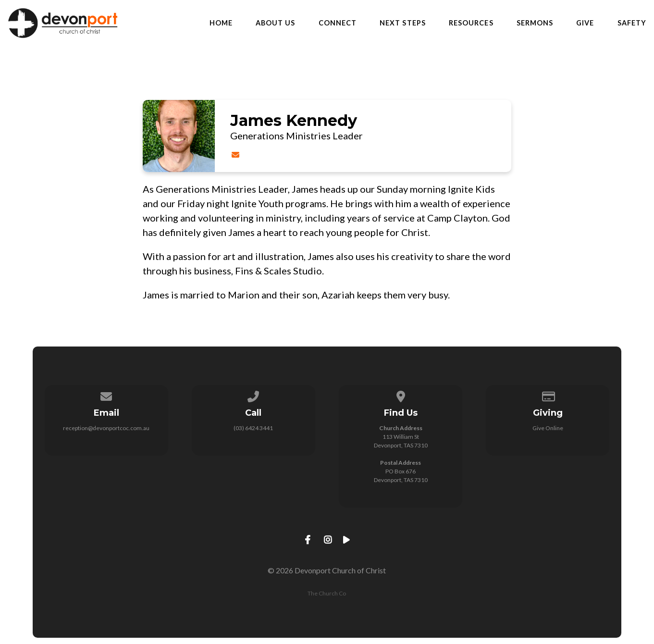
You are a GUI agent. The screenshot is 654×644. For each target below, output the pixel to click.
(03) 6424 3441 (253, 428)
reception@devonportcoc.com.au (106, 428)
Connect (338, 23)
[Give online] (548, 395)
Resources (471, 23)
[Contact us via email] (106, 395)
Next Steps (403, 23)
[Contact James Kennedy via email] (235, 155)
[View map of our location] (401, 395)
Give (585, 23)
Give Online (548, 428)
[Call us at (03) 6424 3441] (254, 395)
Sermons (535, 23)
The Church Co (327, 593)
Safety (632, 23)
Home (221, 23)
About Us (276, 23)
